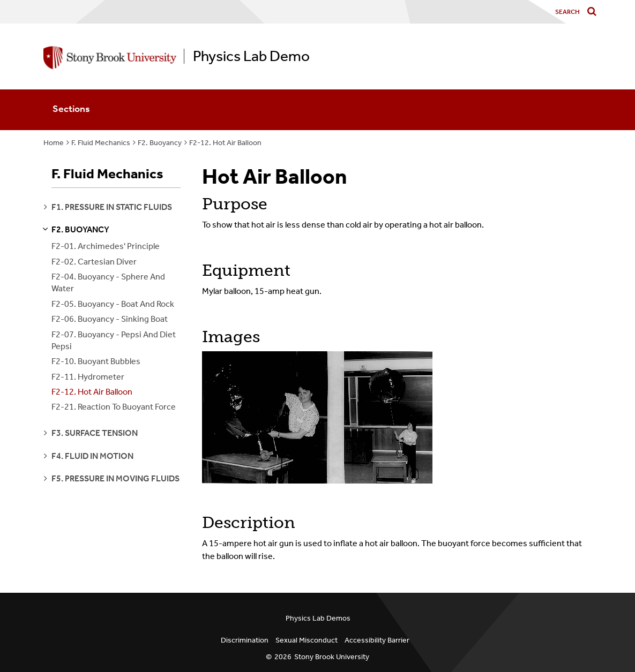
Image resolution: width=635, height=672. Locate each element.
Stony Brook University (332, 657)
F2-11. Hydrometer (88, 377)
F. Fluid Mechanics (101, 143)
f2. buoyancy (80, 229)
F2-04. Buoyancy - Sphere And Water (108, 282)
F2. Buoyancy (160, 143)
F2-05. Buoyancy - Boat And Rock (113, 304)
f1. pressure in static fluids (112, 207)
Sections (71, 109)
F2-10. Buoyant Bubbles (96, 361)
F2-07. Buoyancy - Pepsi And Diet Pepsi (114, 340)
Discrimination (245, 640)
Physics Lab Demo (251, 56)
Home (54, 143)
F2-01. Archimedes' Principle (106, 246)
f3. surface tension (95, 433)
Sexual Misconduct (307, 640)
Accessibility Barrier (377, 640)
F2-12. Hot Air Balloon (225, 143)
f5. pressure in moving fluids (115, 478)
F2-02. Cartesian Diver (94, 262)
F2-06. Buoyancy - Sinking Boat (110, 319)
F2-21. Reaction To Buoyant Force (114, 407)
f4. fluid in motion (92, 456)
